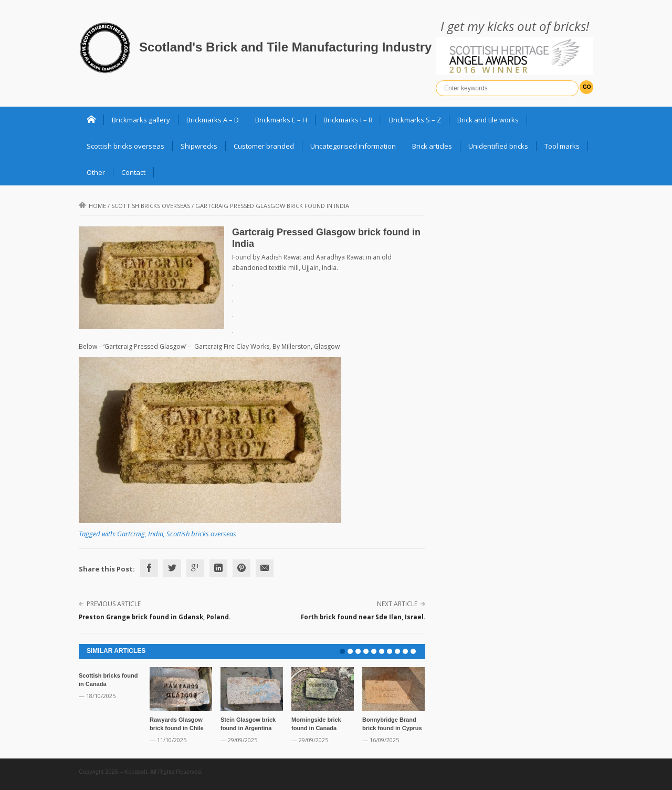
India (156, 534)
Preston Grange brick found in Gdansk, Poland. (155, 617)
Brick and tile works (488, 120)
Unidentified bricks (498, 146)
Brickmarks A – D (213, 120)
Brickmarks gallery (141, 120)
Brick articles (432, 146)
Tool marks (562, 146)
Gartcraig (131, 534)
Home (92, 206)
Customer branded (264, 146)
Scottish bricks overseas (125, 146)
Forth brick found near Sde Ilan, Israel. (363, 617)
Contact (133, 172)
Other (96, 172)
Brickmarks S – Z (415, 120)
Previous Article (114, 604)
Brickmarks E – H (281, 120)
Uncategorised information (353, 146)
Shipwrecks (199, 146)
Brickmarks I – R (348, 120)
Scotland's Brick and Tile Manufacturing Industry (285, 47)
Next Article (397, 604)
